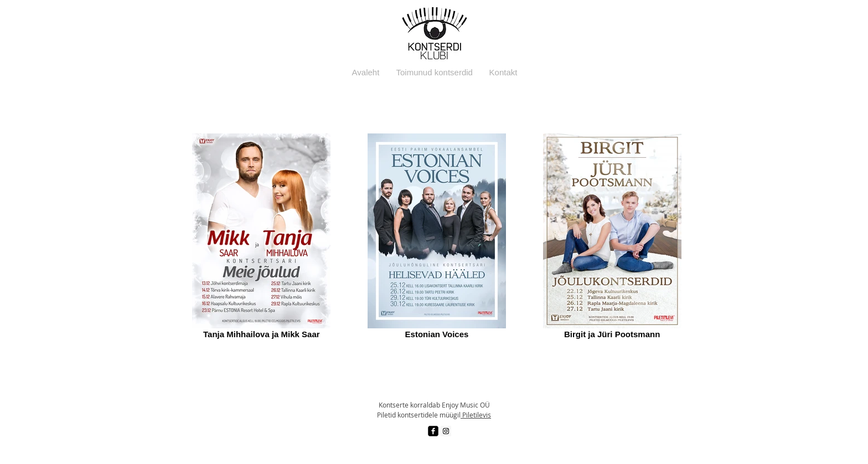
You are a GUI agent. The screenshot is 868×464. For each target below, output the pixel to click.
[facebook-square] (433, 431)
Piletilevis (476, 415)
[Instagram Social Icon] (446, 431)
